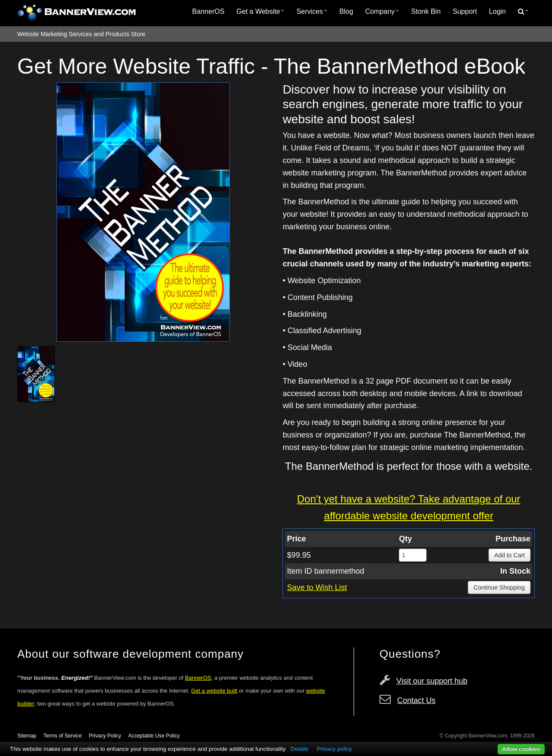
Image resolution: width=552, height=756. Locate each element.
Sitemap (27, 736)
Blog (346, 11)
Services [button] (312, 11)
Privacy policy (334, 749)
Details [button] (300, 749)
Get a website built (214, 691)
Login (497, 11)
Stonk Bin (426, 11)
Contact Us (416, 700)
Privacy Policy (105, 736)
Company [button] (382, 11)
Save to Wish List (317, 587)
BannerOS (209, 11)
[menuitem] (209, 12)
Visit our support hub (432, 681)
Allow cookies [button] (521, 749)
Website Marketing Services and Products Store (81, 34)
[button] (523, 12)
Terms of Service (62, 736)
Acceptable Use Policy (154, 736)
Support (465, 11)
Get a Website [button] (260, 11)
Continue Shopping (499, 587)
